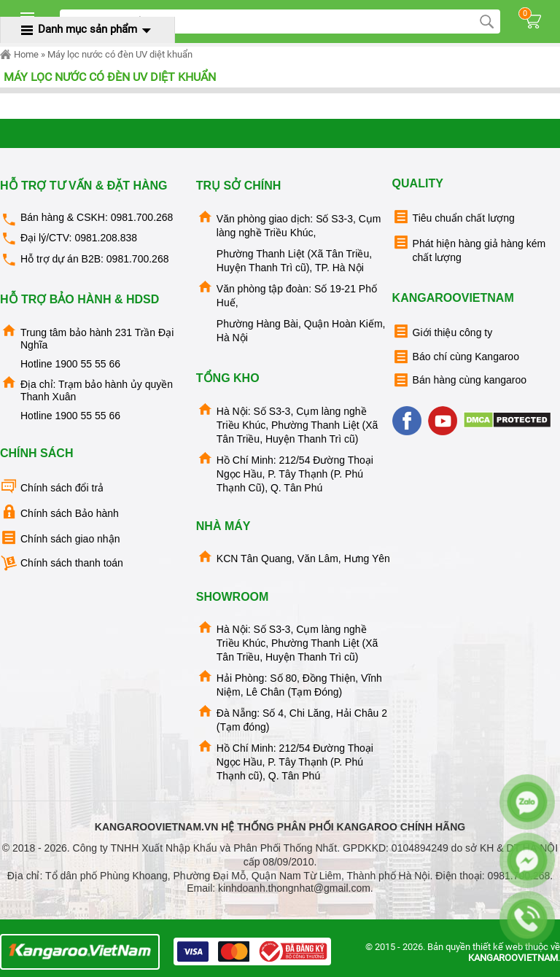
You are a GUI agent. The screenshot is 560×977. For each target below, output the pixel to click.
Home (19, 55)
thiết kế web (498, 947)
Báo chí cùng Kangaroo (456, 357)
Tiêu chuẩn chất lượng (454, 217)
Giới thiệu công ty (443, 331)
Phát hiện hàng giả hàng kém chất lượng (469, 248)
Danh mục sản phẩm (87, 29)
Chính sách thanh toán (62, 563)
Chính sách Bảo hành (59, 512)
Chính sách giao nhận (60, 538)
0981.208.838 (106, 238)
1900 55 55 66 (87, 364)
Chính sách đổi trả (52, 487)
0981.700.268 (142, 217)
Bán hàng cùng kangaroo (459, 380)
